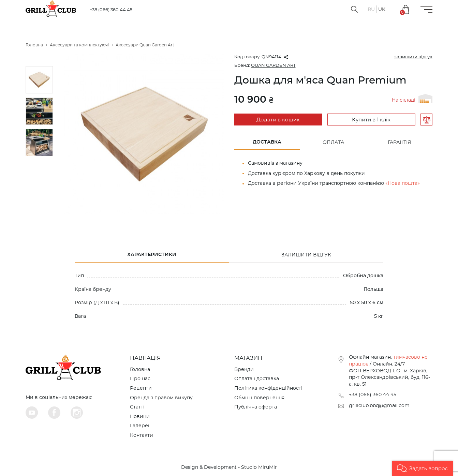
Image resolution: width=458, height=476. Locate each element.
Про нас (140, 379)
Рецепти (141, 388)
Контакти (142, 435)
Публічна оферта (256, 407)
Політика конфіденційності (268, 388)
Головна (140, 370)
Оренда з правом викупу (161, 398)
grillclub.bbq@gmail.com (379, 406)
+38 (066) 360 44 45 (111, 10)
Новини (140, 417)
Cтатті (137, 407)
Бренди (244, 370)
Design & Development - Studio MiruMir (229, 467)
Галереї (140, 426)
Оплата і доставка (257, 379)
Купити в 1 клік (371, 120)
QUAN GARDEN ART (273, 66)
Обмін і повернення (259, 398)
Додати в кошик (278, 120)
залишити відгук (413, 57)
